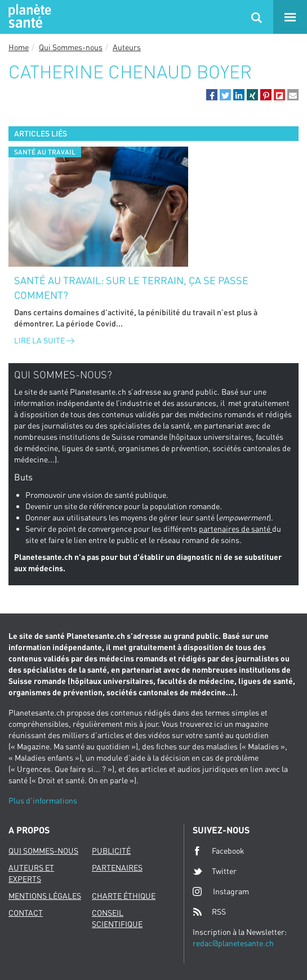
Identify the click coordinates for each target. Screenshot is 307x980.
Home (19, 47)
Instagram (221, 891)
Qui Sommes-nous (71, 47)
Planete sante (28, 17)
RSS (209, 912)
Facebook (219, 851)
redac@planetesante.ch (233, 943)
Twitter (215, 871)
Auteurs (127, 47)
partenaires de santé (235, 529)
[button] (212, 95)
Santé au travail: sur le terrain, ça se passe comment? (131, 288)
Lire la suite (44, 340)
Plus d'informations (43, 800)
